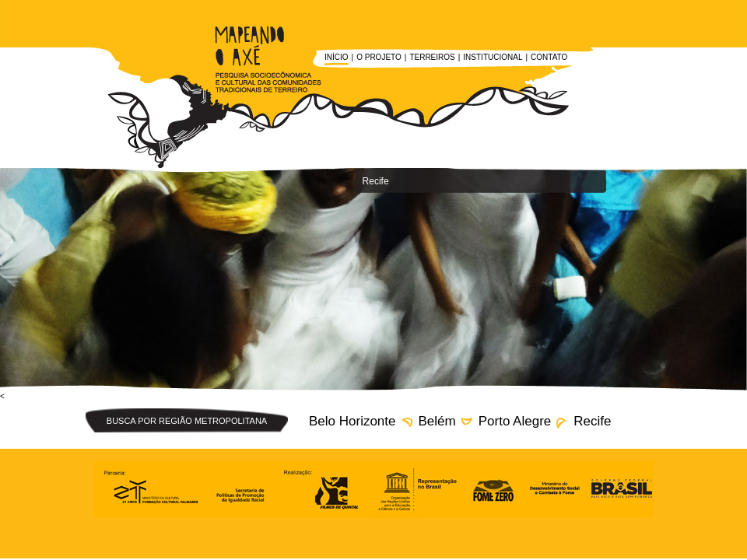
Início (337, 57)
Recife (592, 421)
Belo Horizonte (352, 421)
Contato (549, 57)
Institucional (493, 57)
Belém (437, 421)
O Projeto (379, 57)
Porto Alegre (515, 421)
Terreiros (432, 57)
